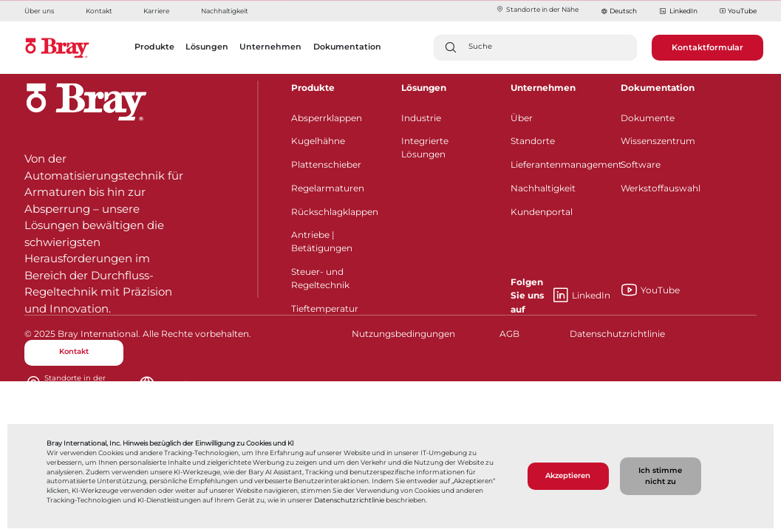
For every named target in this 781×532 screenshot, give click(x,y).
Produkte (313, 88)
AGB (509, 334)
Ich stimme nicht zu (660, 475)
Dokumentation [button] (347, 47)
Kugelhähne (318, 141)
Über (522, 118)
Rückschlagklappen (335, 212)
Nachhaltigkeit (225, 11)
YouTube (738, 11)
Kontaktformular (707, 47)
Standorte (533, 141)
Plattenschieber (326, 164)
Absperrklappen (327, 118)
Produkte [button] (154, 47)
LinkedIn (678, 11)
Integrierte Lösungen (425, 147)
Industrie (421, 118)
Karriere (156, 11)
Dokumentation (658, 88)
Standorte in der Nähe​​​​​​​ (537, 9)
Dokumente (648, 118)
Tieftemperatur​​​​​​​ (325, 308)
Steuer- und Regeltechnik (320, 278)
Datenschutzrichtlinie (349, 500)
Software (641, 164)
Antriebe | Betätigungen (322, 241)
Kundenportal (542, 212)
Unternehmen (543, 88)
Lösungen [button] (207, 47)
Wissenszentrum (658, 141)
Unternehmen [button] (270, 47)
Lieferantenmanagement (556, 164)
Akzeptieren (568, 475)
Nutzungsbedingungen (402, 334)
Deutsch (623, 11)
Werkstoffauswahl (661, 188)
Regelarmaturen (328, 188)
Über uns (39, 11)
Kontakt (99, 11)
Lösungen (424, 88)
